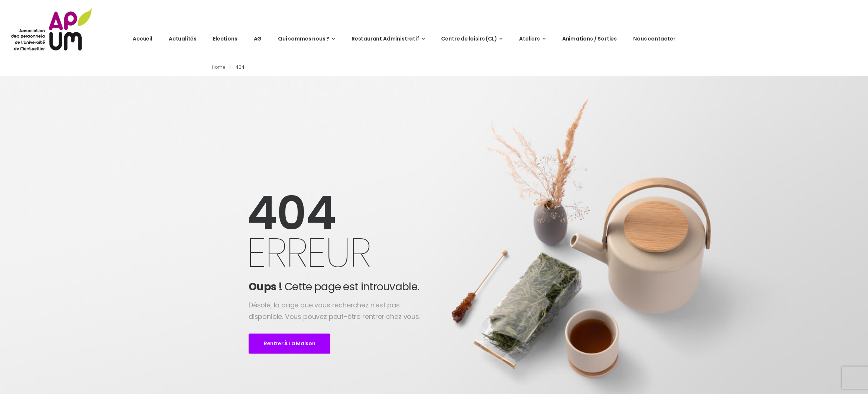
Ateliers (529, 39)
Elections (225, 39)
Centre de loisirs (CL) (469, 39)
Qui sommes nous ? (304, 39)
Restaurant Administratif (385, 39)
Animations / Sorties (590, 39)
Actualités (183, 39)
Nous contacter (654, 39)
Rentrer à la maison (289, 344)
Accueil (142, 39)
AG (258, 39)
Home (218, 67)
